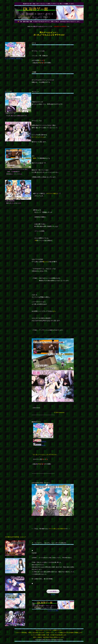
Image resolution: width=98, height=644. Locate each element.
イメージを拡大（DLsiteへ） (15, 58)
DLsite (39, 445)
